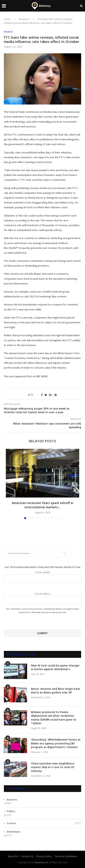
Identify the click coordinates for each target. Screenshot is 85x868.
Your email (42, 598)
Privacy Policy (44, 856)
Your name (42, 577)
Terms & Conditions (66, 856)
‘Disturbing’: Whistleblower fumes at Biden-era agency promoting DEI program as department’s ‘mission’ (56, 743)
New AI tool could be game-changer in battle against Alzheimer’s (55, 667)
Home (7, 19)
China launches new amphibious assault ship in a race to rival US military (53, 767)
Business (24, 19)
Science (44, 823)
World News (14, 832)
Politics (11, 811)
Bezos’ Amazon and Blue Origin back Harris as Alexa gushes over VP (55, 691)
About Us (13, 856)
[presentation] (33, 622)
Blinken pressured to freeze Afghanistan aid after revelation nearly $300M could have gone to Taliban (54, 718)
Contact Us (27, 856)
